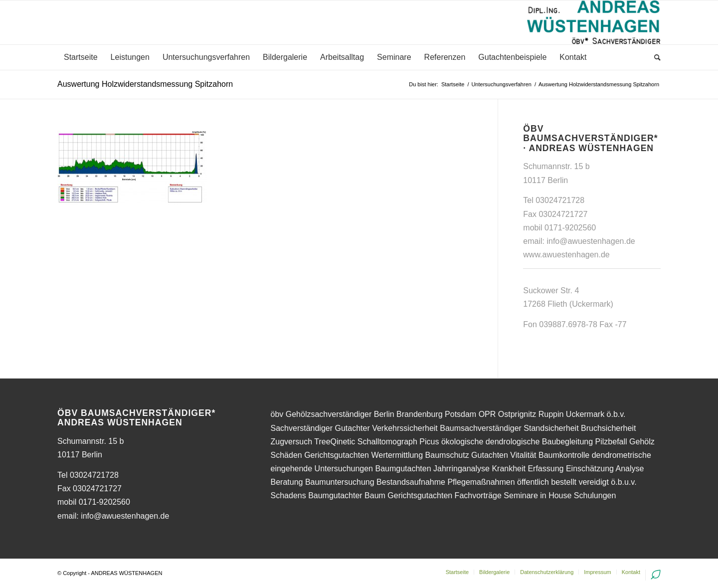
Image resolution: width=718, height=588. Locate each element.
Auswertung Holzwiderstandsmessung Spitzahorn (145, 84)
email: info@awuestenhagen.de (113, 516)
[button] (697, 14)
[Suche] (654, 57)
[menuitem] (81, 57)
